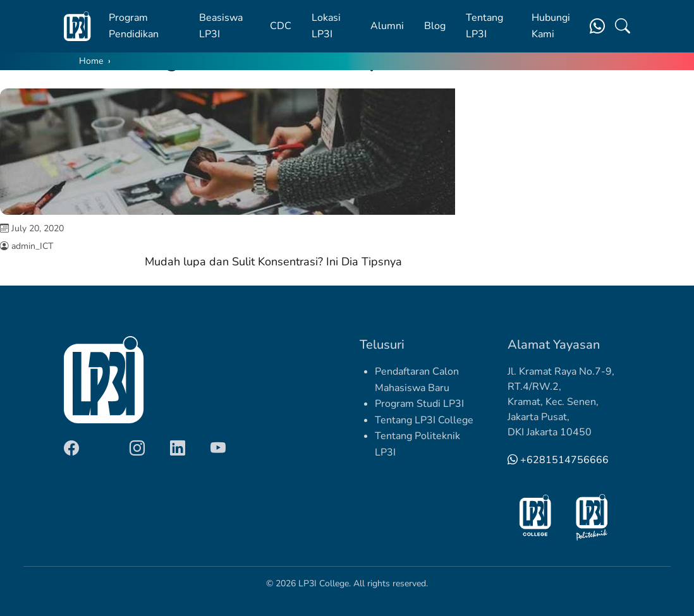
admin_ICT (32, 246)
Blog (435, 26)
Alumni (387, 26)
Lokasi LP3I (326, 26)
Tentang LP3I (484, 26)
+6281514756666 (558, 460)
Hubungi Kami (551, 26)
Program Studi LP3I (419, 404)
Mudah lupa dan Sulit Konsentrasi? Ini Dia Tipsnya (273, 262)
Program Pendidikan (134, 26)
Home (91, 61)
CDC (281, 26)
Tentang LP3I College (424, 420)
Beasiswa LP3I (221, 26)
